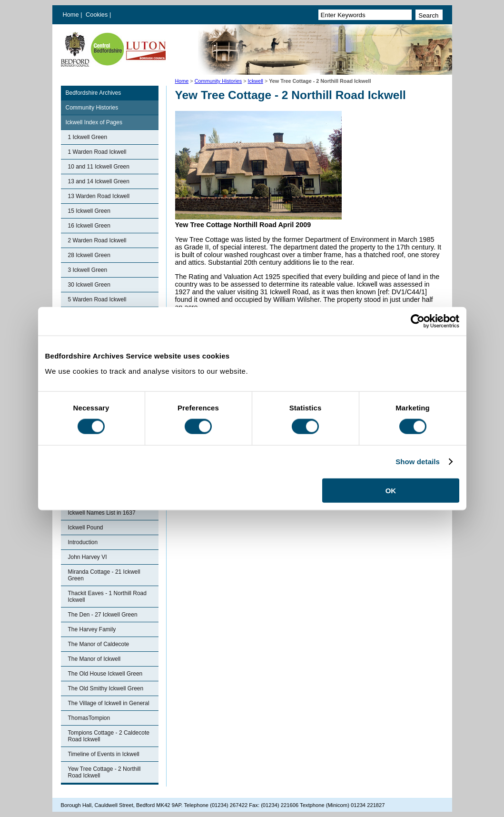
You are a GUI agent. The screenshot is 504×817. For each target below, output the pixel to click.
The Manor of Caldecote (99, 644)
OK (391, 490)
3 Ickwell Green (88, 270)
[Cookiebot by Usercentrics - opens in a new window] (418, 321)
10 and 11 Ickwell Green (99, 167)
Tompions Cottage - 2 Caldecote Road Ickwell (109, 736)
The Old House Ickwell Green (105, 674)
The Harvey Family (92, 629)
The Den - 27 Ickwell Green (103, 615)
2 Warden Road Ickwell (97, 240)
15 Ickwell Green (89, 211)
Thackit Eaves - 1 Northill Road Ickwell (107, 597)
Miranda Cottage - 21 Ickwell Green (104, 575)
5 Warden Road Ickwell (97, 299)
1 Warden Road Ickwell (97, 152)
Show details (418, 462)
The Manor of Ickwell (94, 659)
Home (71, 15)
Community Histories (218, 81)
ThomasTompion (89, 718)
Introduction (83, 542)
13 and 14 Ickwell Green (99, 181)
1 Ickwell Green (88, 137)
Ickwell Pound (86, 528)
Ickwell (256, 81)
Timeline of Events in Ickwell (104, 754)
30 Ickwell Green (89, 285)
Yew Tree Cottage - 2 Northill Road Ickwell (104, 772)
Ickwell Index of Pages (94, 122)
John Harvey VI (88, 557)
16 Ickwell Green (89, 226)
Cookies (98, 15)
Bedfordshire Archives (94, 93)
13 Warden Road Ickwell (99, 196)
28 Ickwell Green (89, 255)
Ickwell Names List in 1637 (102, 513)
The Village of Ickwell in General (109, 703)
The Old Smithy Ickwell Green (106, 688)
